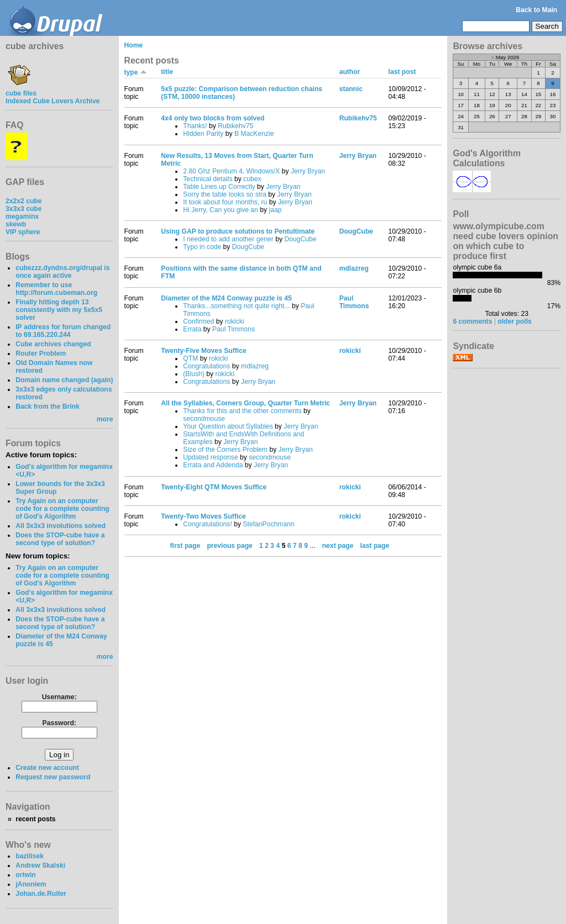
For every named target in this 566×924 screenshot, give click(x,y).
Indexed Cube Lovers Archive (53, 101)
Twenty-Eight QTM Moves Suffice (214, 487)
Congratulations (206, 366)
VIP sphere (23, 232)
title (167, 72)
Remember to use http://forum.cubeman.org (56, 289)
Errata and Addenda (213, 465)
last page (375, 546)
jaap (275, 210)
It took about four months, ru (225, 202)
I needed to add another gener (228, 239)
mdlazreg (354, 268)
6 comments (472, 321)
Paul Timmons (234, 329)
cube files (21, 89)
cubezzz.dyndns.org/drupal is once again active (62, 272)
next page (338, 546)
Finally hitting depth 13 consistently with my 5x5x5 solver (59, 310)
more (105, 419)
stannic (351, 89)
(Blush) (194, 374)
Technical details (208, 179)
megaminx (22, 217)
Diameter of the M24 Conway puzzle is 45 (226, 298)
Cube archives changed (53, 344)
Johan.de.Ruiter (41, 894)
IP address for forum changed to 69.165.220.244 (63, 331)
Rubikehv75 (235, 126)
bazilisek (30, 856)
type (136, 72)
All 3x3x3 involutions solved (61, 526)
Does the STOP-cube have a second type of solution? (60, 539)
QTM (190, 358)
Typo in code (202, 247)
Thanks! (195, 126)
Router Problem (41, 353)
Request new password (53, 777)
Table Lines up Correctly (219, 187)
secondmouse (204, 419)
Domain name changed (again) (64, 380)
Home (134, 45)
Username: (59, 697)
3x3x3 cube (24, 209)
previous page (229, 546)
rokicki (234, 321)
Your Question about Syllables (228, 426)
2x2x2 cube (24, 201)
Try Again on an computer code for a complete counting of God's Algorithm (62, 509)
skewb (16, 224)
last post (402, 72)
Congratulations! (208, 524)
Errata (192, 329)
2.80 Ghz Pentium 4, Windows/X (231, 171)
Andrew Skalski (40, 865)
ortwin (25, 875)
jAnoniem (31, 884)
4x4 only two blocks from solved (213, 118)
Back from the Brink (48, 406)
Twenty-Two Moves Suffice (203, 516)
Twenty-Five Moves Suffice (203, 351)
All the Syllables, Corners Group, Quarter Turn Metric (245, 403)
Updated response (210, 457)
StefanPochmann (268, 524)
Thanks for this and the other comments (242, 411)
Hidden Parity (203, 134)
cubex (252, 179)
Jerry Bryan (308, 171)
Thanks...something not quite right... (236, 306)
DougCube (300, 239)
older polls (514, 321)
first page (185, 546)
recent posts (35, 819)
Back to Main (536, 10)
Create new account (47, 768)
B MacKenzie (254, 134)
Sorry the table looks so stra (225, 194)
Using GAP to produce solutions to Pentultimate (238, 231)
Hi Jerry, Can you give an (221, 210)
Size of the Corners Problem (225, 450)
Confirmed (198, 321)
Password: (59, 723)
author (350, 72)
